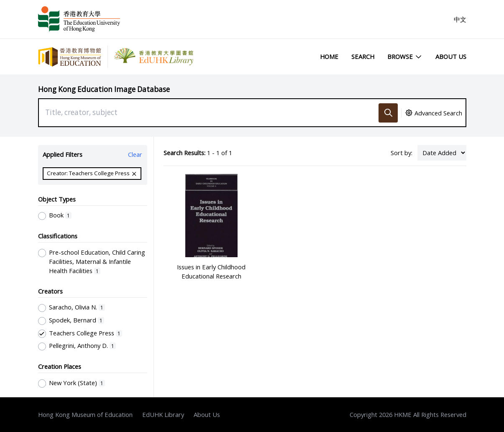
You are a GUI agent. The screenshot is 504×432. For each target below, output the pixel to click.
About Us (451, 56)
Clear (135, 154)
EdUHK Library (163, 414)
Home (329, 56)
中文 (460, 19)
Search (363, 56)
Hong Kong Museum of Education (85, 414)
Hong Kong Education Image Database (104, 89)
